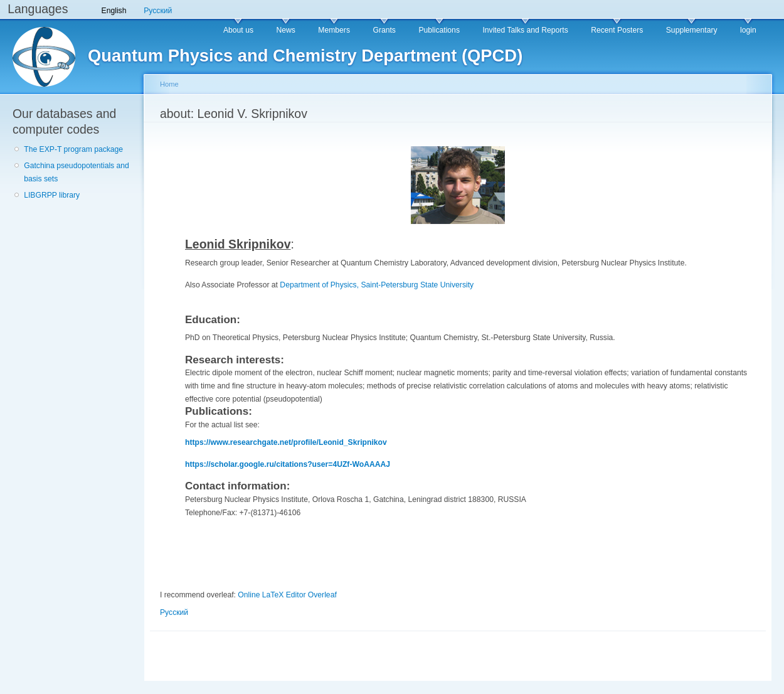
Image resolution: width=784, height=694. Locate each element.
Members (334, 30)
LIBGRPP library (52, 195)
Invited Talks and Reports (525, 30)
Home (169, 84)
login (748, 30)
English (114, 11)
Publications (439, 30)
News (285, 30)
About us (238, 30)
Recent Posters (617, 30)
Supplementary (692, 30)
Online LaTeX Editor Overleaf (287, 595)
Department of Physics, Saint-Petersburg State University (377, 285)
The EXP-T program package (73, 149)
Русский (158, 11)
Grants (384, 30)
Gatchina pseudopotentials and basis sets (77, 172)
